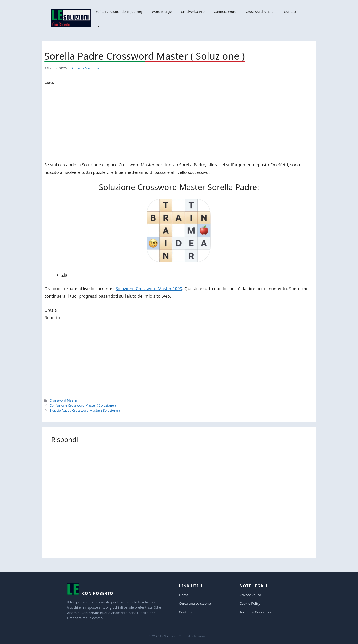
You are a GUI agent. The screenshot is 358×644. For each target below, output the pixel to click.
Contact (290, 11)
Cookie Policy (250, 603)
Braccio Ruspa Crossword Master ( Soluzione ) (85, 410)
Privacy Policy (250, 595)
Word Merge (162, 11)
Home (184, 595)
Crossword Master (260, 11)
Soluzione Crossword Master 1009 (149, 288)
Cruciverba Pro (193, 11)
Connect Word (225, 11)
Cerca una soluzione (195, 603)
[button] (97, 25)
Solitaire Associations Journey (119, 11)
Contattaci (187, 612)
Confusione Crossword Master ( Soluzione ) (83, 405)
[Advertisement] (179, 124)
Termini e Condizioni (256, 612)
